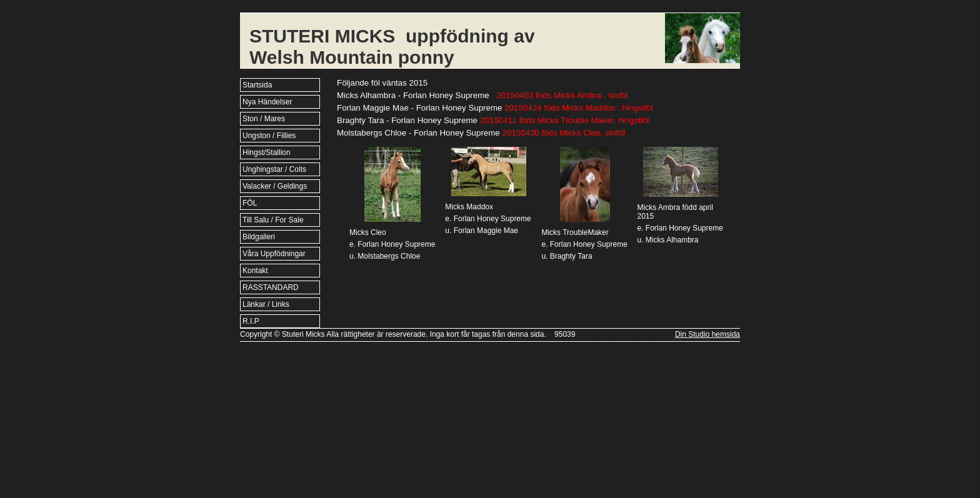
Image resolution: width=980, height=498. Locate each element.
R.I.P (251, 321)
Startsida (257, 85)
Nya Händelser (267, 102)
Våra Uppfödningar (274, 254)
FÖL (250, 203)
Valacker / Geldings (275, 186)
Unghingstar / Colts (274, 169)
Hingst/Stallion (267, 152)
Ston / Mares (264, 119)
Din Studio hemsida (707, 334)
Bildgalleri (259, 237)
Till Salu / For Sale (273, 220)
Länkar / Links (266, 304)
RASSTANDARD (271, 287)
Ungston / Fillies (269, 136)
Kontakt (255, 271)
